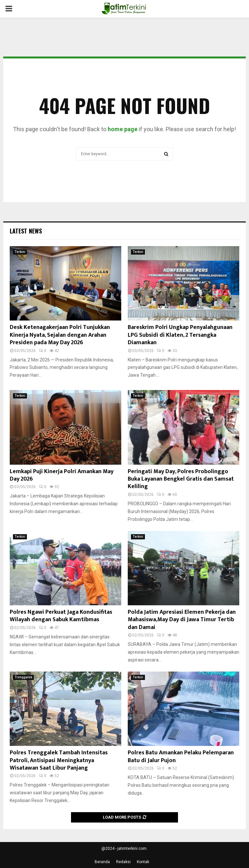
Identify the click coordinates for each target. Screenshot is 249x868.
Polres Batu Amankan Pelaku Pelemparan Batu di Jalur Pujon (181, 756)
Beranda (102, 862)
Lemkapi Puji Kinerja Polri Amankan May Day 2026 (62, 475)
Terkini (20, 252)
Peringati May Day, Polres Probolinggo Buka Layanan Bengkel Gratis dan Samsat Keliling (181, 479)
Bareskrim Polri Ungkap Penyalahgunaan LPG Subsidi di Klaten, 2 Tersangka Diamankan (180, 335)
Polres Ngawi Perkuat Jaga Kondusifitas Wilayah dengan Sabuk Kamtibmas (61, 616)
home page (123, 129)
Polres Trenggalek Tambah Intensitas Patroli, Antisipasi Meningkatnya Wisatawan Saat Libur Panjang (59, 760)
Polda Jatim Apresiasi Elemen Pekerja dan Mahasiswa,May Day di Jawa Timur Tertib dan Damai (182, 620)
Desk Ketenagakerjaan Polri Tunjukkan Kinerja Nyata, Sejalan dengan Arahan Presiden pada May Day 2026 (60, 335)
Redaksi (123, 862)
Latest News (26, 231)
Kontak (143, 862)
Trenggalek (23, 677)
